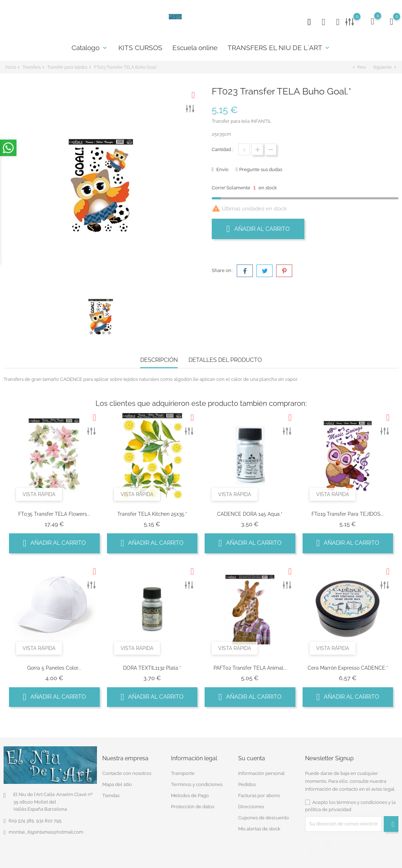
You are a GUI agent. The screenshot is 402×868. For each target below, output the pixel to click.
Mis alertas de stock (259, 829)
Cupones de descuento (264, 818)
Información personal (261, 773)
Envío (222, 169)
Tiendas (111, 796)
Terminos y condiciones (197, 784)
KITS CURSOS (140, 48)
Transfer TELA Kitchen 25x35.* (152, 514)
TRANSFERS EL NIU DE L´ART (279, 48)
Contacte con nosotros (127, 773)
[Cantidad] (244, 149)
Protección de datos (193, 807)
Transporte (183, 773)
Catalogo (90, 48)
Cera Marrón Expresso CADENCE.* (348, 668)
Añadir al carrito (258, 229)
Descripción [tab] (159, 360)
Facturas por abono (259, 796)
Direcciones (251, 807)
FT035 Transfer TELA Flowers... (54, 514)
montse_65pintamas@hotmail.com (46, 832)
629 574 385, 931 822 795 (35, 821)
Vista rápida (39, 494)
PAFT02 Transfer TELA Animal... (250, 668)
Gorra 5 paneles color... (54, 668)
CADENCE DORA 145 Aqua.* (250, 514)
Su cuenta (252, 758)
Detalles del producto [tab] (225, 360)
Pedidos (247, 784)
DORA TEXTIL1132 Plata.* (152, 668)
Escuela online (195, 48)
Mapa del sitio (117, 784)
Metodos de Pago (190, 796)
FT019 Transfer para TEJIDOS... (348, 514)
